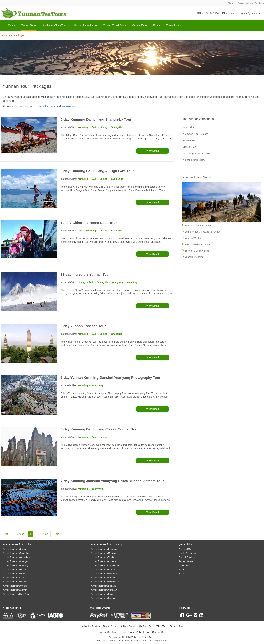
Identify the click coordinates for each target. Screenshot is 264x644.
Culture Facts (140, 25)
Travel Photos (174, 25)
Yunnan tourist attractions (40, 106)
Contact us (243, 3)
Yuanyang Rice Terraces (195, 134)
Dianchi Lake (189, 147)
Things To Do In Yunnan (197, 251)
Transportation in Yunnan (198, 244)
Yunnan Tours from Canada (103, 578)
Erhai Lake (188, 127)
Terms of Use (119, 632)
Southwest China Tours (55, 25)
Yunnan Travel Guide (115, 25)
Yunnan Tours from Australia (103, 561)
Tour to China (110, 626)
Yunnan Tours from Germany (104, 590)
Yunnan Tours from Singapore (104, 549)
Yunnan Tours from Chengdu (16, 561)
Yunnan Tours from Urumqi (15, 586)
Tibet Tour (162, 626)
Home (11, 25)
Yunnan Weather (194, 238)
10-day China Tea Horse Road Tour (89, 223)
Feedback (259, 3)
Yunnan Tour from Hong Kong (16, 594)
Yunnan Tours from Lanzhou (15, 582)
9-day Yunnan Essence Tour (83, 326)
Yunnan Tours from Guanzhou (16, 557)
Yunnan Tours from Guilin (14, 574)
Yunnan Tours (29, 25)
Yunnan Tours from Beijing (14, 549)
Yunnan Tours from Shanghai (16, 553)
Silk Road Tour (146, 626)
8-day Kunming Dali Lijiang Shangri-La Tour (96, 119)
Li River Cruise (128, 626)
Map (251, 3)
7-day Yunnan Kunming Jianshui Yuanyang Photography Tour (110, 378)
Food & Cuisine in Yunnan (198, 225)
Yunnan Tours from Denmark (104, 598)
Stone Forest (189, 140)
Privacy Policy (135, 632)
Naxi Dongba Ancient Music (197, 153)
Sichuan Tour (176, 626)
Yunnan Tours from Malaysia (103, 553)
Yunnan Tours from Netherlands (105, 582)
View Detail (153, 151)
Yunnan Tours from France (103, 570)
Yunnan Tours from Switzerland (105, 565)
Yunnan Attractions (85, 25)
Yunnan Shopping (194, 257)
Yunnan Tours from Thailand (103, 557)
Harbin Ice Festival (90, 626)
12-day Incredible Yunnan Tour (85, 274)
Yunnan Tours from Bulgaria (103, 586)
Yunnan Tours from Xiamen (15, 590)
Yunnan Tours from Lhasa (14, 570)
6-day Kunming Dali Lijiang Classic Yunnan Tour (100, 429)
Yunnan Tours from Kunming (15, 565)
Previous (19, 534)
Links (147, 632)
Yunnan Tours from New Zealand (105, 574)
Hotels (157, 25)
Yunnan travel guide (73, 106)
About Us (232, 3)
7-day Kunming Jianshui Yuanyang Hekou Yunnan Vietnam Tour (112, 481)
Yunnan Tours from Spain (102, 594)
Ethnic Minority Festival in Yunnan (203, 232)
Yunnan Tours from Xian (13, 578)
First (6, 534)
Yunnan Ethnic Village (194, 160)
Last (57, 534)
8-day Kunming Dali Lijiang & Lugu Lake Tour (97, 171)
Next (45, 534)
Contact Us (158, 632)
